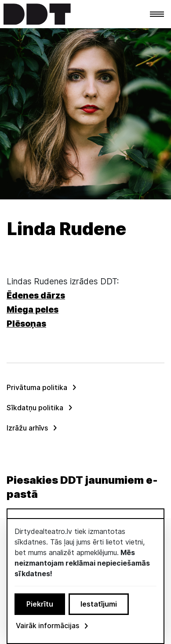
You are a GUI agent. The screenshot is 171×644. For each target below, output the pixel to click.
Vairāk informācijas (53, 626)
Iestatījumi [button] (99, 604)
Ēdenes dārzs (36, 296)
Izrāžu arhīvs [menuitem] (27, 428)
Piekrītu (40, 604)
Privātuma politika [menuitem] (37, 387)
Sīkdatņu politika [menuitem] (35, 408)
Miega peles (33, 310)
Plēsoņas (26, 324)
